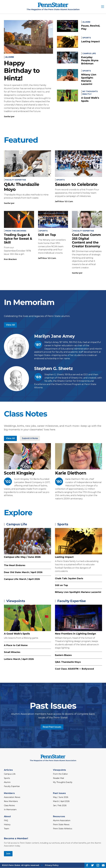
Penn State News (61, 825)
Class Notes (9, 805)
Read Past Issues (52, 727)
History (7, 825)
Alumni (10, 57)
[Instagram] (98, 865)
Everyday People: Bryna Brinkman (90, 60)
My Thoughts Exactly (63, 782)
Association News (12, 797)
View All (10, 325)
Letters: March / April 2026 (19, 659)
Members (9, 793)
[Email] (103, 865)
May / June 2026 (61, 797)
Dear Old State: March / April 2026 (23, 572)
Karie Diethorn (71, 473)
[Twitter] (92, 865)
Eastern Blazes (63, 655)
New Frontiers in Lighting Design (75, 634)
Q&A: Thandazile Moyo (22, 187)
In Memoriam (10, 810)
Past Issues (59, 793)
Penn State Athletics (63, 829)
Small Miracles (12, 652)
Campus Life (89, 53)
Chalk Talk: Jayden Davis (69, 578)
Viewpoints (16, 601)
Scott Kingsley (19, 473)
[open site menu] (103, 7)
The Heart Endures (15, 565)
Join (8, 854)
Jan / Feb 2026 (60, 805)
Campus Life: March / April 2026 (22, 579)
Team (7, 829)
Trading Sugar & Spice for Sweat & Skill (18, 239)
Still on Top (47, 235)
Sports (87, 38)
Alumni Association (62, 820)
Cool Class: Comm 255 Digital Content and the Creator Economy (86, 241)
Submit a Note (30, 438)
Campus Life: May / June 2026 (22, 557)
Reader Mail (58, 778)
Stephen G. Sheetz (54, 368)
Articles (8, 770)
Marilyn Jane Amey (55, 336)
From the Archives (16, 231)
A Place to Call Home (16, 645)
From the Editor (60, 774)
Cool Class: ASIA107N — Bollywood (74, 669)
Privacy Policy (52, 865)
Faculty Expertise (16, 180)
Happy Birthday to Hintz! (22, 71)
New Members (11, 801)
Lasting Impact (90, 42)
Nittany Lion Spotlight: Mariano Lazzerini (78, 592)
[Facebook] (87, 865)
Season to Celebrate (76, 184)
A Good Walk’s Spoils (17, 634)
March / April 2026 (61, 801)
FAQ (6, 820)
